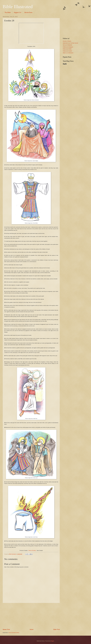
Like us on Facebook (67, 45)
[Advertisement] (31, 616)
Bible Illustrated (18, 7)
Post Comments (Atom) (14, 633)
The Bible (8, 12)
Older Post (56, 629)
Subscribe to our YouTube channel (70, 43)
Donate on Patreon (67, 41)
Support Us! (18, 12)
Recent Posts (28, 12)
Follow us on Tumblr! (67, 51)
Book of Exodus (32, 550)
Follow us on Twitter (67, 49)
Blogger (52, 641)
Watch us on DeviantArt (68, 53)
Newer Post (6, 629)
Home (32, 629)
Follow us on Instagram (68, 47)
